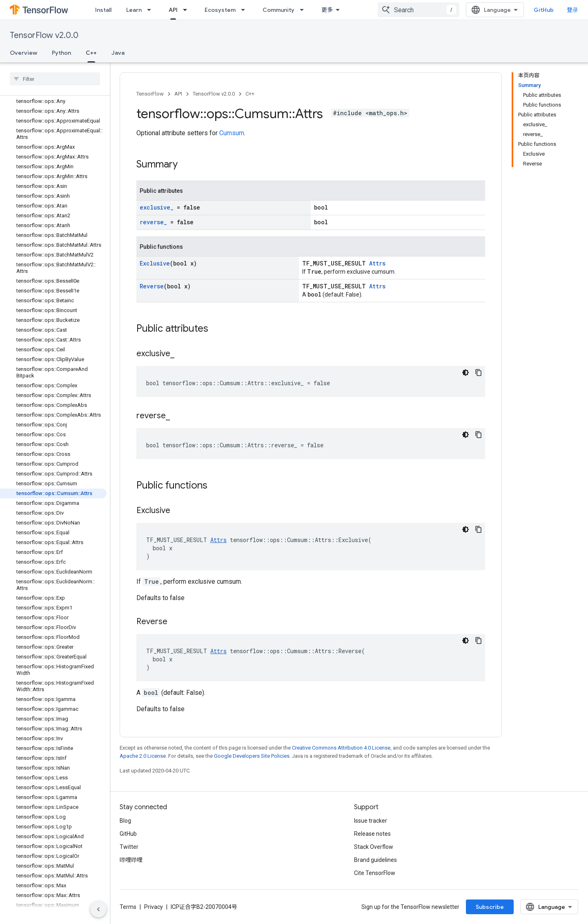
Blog (125, 821)
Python (61, 53)
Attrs (377, 263)
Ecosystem (220, 10)
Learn (134, 10)
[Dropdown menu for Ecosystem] (245, 10)
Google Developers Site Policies (252, 756)
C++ (250, 94)
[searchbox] (55, 79)
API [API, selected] (173, 10)
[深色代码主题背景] (465, 373)
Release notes (372, 834)
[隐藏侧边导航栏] (98, 909)
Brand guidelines (375, 860)
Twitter (129, 847)
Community (278, 10)
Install (103, 10)
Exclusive (155, 263)
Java (118, 53)
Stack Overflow (374, 847)
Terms (128, 907)
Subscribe (490, 907)
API (178, 94)
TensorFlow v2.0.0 (44, 35)
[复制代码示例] (479, 373)
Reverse (152, 286)
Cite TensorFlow (375, 873)
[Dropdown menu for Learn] (151, 10)
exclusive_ (157, 207)
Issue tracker (371, 821)
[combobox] (419, 10)
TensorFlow (150, 94)
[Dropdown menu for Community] (304, 10)
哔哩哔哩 (131, 860)
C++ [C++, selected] (91, 53)
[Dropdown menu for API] (187, 10)
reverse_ (153, 222)
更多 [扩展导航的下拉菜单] (327, 10)
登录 (572, 10)
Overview (23, 53)
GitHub (544, 10)
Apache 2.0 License (143, 756)
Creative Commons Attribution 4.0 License (341, 748)
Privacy (154, 907)
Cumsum (232, 133)
